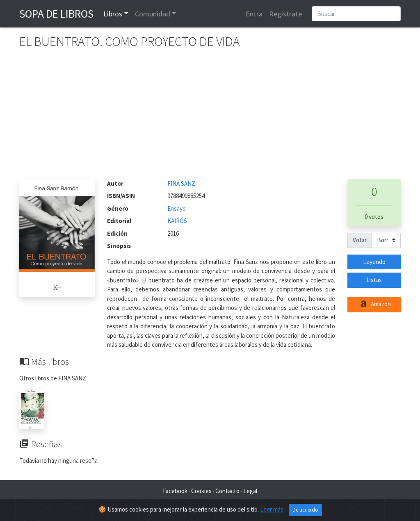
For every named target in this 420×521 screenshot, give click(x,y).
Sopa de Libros (56, 14)
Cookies (201, 491)
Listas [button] (374, 280)
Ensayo (177, 208)
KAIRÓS (177, 221)
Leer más (272, 509)
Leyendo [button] (374, 262)
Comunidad (153, 14)
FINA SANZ (181, 183)
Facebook (175, 491)
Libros (113, 14)
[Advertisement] (210, 118)
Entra (254, 14)
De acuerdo (305, 510)
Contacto (227, 491)
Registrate (285, 14)
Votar (360, 240)
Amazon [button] (374, 305)
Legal (250, 491)
